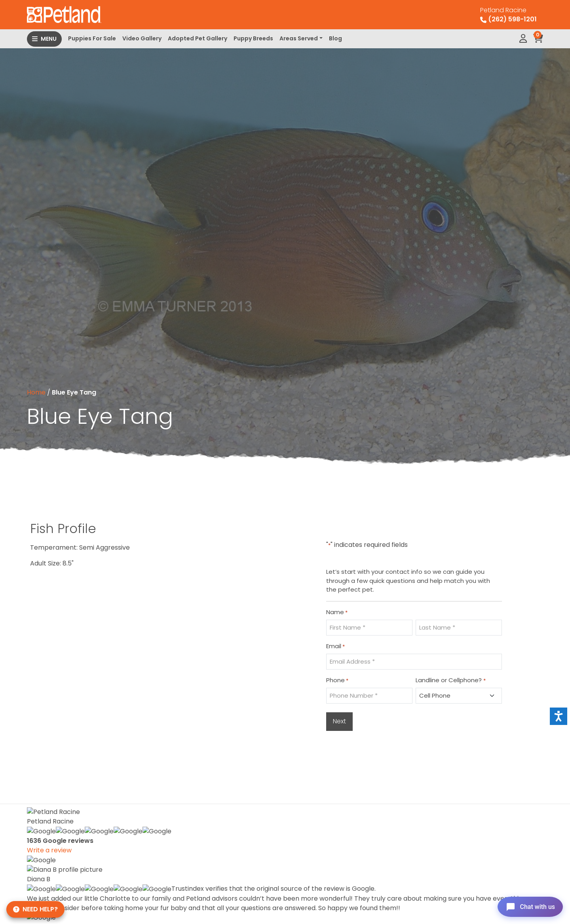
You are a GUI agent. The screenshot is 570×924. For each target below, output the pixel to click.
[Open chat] (528, 906)
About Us (420, 887)
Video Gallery (142, 38)
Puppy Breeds (253, 38)
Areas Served (299, 38)
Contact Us (424, 913)
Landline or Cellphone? (450, 680)
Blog (335, 38)
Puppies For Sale (92, 38)
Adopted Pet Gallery (198, 38)
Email (335, 646)
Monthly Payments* (438, 875)
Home (36, 392)
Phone (337, 680)
